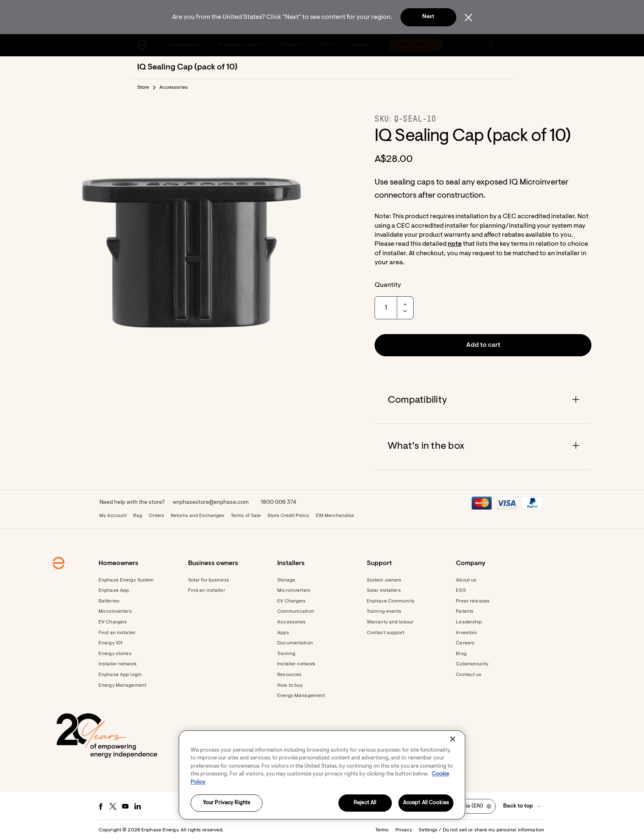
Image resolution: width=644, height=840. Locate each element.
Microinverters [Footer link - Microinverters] (115, 612)
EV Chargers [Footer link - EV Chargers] (113, 622)
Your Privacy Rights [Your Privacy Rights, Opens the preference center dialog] (227, 803)
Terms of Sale (246, 516)
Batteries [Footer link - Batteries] (109, 601)
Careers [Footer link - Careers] (465, 643)
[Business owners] (241, 45)
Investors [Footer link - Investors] (466, 633)
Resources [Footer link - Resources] (289, 675)
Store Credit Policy (288, 516)
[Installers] (292, 45)
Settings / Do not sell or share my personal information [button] (481, 830)
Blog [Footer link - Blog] (461, 654)
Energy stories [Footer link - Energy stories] (115, 654)
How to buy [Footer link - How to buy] (290, 685)
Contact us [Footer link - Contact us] (469, 675)
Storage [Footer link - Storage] (286, 580)
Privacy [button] (404, 830)
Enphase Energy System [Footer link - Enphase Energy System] (126, 580)
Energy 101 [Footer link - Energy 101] (110, 643)
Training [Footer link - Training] (286, 654)
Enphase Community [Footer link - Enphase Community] (391, 601)
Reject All (365, 803)
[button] (491, 45)
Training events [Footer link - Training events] (384, 612)
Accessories (174, 88)
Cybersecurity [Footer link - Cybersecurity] (472, 664)
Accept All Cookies (426, 803)
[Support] (361, 45)
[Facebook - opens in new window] (101, 806)
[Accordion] (483, 400)
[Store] (327, 45)
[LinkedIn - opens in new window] (138, 806)
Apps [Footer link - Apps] (283, 633)
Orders (156, 516)
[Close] (453, 739)
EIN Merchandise (335, 516)
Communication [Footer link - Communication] (296, 612)
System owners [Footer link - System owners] (384, 580)
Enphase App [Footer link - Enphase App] (114, 591)
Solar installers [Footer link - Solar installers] (384, 591)
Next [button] (428, 17)
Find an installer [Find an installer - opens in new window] (207, 591)
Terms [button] (382, 830)
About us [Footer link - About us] (466, 580)
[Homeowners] (186, 45)
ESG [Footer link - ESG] (461, 591)
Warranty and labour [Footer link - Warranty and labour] (390, 622)
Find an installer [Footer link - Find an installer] (117, 633)
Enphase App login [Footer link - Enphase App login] (120, 675)
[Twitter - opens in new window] (113, 806)
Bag (138, 516)
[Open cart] (463, 45)
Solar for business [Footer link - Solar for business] (209, 580)
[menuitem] (186, 45)
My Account (113, 516)
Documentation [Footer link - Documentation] (295, 643)
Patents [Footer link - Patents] (465, 612)
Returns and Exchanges (198, 516)
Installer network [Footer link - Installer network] (118, 664)
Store (143, 88)
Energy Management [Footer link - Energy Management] (122, 685)
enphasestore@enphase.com (211, 503)
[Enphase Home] (142, 45)
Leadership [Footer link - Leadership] (469, 622)
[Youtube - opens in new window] (125, 806)
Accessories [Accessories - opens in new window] (291, 622)
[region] (322, 775)
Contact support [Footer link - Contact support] (386, 633)
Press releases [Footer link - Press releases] (473, 601)
